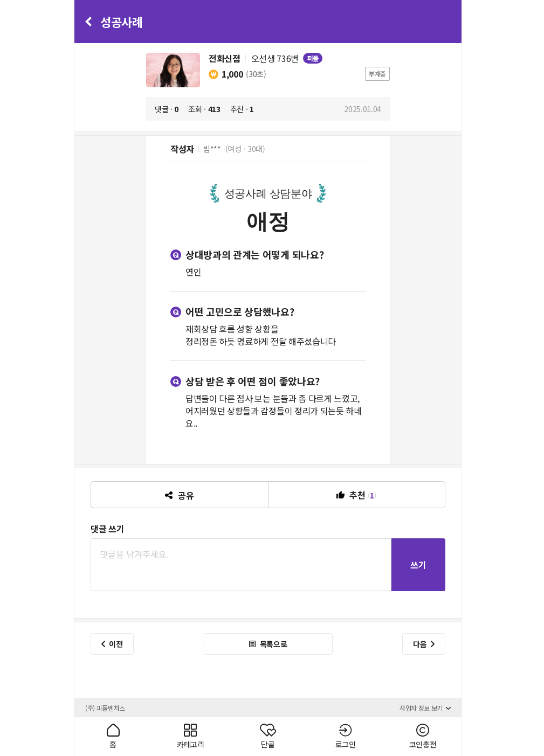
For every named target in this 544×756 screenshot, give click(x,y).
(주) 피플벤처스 (105, 708)
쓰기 (418, 565)
